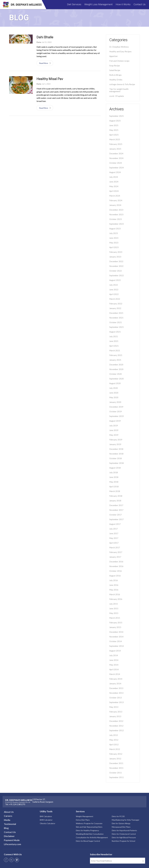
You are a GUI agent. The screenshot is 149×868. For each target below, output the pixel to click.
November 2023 (116, 214)
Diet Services (74, 4)
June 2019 (114, 430)
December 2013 (116, 688)
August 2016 (115, 576)
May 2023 (114, 243)
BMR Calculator (46, 820)
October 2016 (116, 571)
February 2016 (116, 599)
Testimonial (10, 824)
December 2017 (116, 505)
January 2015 (115, 627)
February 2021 (116, 355)
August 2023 (115, 229)
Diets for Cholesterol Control (124, 834)
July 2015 (114, 604)
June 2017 (114, 533)
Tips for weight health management (119, 90)
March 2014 (115, 674)
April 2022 (114, 294)
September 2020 (116, 379)
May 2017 (114, 538)
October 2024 (116, 163)
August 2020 (115, 383)
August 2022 (115, 280)
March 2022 (115, 299)
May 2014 (114, 665)
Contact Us (140, 4)
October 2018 (116, 458)
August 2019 (115, 421)
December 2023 (116, 210)
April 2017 (114, 543)
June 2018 (114, 477)
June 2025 (114, 125)
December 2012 (116, 721)
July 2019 (114, 426)
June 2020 (114, 393)
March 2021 (115, 350)
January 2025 (115, 149)
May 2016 (114, 590)
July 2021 (114, 336)
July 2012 (114, 735)
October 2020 (116, 374)
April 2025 (114, 135)
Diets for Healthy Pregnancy (87, 830)
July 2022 (114, 285)
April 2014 (114, 669)
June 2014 (114, 660)
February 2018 (116, 496)
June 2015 (114, 608)
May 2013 (114, 707)
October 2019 (116, 411)
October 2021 (116, 322)
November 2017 (116, 510)
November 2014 (116, 637)
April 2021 (114, 346)
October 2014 (116, 641)
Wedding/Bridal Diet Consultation (90, 834)
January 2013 (115, 716)
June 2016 (114, 585)
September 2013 (116, 702)
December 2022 (116, 261)
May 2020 (114, 397)
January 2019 (115, 444)
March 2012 (115, 749)
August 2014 (115, 651)
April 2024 (114, 191)
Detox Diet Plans (83, 820)
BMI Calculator (46, 816)
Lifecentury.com (12, 844)
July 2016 (114, 580)
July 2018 (114, 472)
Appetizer (114, 56)
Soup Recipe (115, 66)
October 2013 (116, 698)
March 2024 (115, 196)
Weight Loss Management (98, 4)
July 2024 (114, 177)
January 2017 (115, 557)
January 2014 (115, 684)
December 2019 (116, 407)
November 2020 (116, 369)
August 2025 (115, 121)
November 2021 (116, 318)
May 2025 (114, 130)
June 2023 (114, 238)
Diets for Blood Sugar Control (88, 841)
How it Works (123, 4)
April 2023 (114, 247)
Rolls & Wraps (115, 75)
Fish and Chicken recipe (119, 61)
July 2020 (114, 388)
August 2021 (115, 332)
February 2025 (116, 144)
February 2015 (116, 623)
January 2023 (115, 257)
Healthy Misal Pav (50, 79)
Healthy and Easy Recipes (120, 51)
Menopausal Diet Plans (121, 827)
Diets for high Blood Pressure (124, 837)
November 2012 (116, 726)
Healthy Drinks (116, 80)
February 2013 (116, 712)
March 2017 (115, 547)
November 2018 (116, 454)
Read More (44, 63)
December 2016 (116, 562)
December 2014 (116, 632)
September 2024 (116, 168)
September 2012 (116, 730)
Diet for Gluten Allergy (121, 823)
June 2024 (114, 182)
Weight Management (85, 816)
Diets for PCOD (118, 816)
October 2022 (116, 271)
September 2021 (116, 327)
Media (7, 820)
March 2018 (115, 491)
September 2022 (116, 275)
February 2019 (116, 440)
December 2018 (116, 449)
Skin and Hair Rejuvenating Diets (89, 827)
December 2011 (116, 763)
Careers (8, 816)
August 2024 (115, 172)
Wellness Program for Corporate (89, 823)
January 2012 (115, 759)
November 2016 (116, 566)
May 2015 (114, 613)
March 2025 (115, 139)
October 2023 (116, 219)
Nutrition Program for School (123, 841)
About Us (9, 812)
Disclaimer (9, 836)
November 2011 (116, 768)
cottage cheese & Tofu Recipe (122, 84)
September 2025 (116, 116)
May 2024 (114, 186)
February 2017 (116, 552)
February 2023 (116, 252)
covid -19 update (117, 96)
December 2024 (116, 153)
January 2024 (115, 205)
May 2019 (114, 435)
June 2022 (114, 290)
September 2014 (116, 646)
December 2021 (116, 313)
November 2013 (116, 693)
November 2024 (116, 158)
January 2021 (115, 360)
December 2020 (116, 365)
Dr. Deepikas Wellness (119, 47)
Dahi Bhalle (45, 37)
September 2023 (116, 224)
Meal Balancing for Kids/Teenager (126, 820)
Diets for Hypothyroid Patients (124, 830)
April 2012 (114, 744)
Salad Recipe (115, 70)
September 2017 (116, 519)
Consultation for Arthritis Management (92, 837)
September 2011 (116, 777)
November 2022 (116, 266)
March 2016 (115, 594)
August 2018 (115, 468)
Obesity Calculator (48, 823)
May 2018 (114, 482)
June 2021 (114, 341)
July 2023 (114, 233)
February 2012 (116, 754)
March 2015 (115, 618)
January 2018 (115, 501)
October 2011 (116, 773)
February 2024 (116, 200)
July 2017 (114, 529)
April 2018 (114, 487)
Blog (6, 828)
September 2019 (116, 416)
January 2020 (115, 402)
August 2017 (115, 524)
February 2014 (116, 679)
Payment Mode (12, 840)
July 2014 (114, 655)
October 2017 (116, 515)
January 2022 (115, 308)
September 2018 (116, 463)
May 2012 (114, 740)
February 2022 (116, 304)
